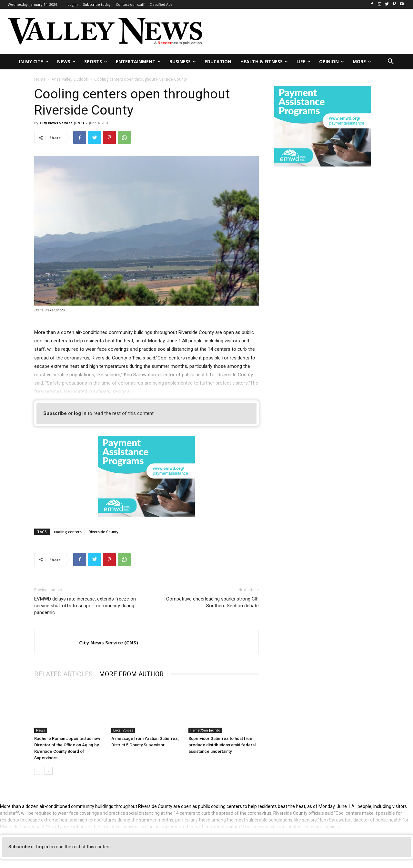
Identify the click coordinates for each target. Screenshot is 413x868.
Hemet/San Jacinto (205, 730)
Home (40, 79)
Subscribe (55, 413)
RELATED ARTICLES (63, 674)
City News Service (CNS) (62, 123)
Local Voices (123, 730)
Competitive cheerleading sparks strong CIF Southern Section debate (212, 602)
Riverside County (104, 532)
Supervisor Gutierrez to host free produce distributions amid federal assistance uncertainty (222, 745)
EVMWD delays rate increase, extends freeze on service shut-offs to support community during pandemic (85, 606)
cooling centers (68, 532)
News (41, 730)
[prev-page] (38, 771)
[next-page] (49, 771)
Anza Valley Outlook (70, 79)
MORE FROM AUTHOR (131, 674)
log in (80, 413)
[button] (391, 62)
